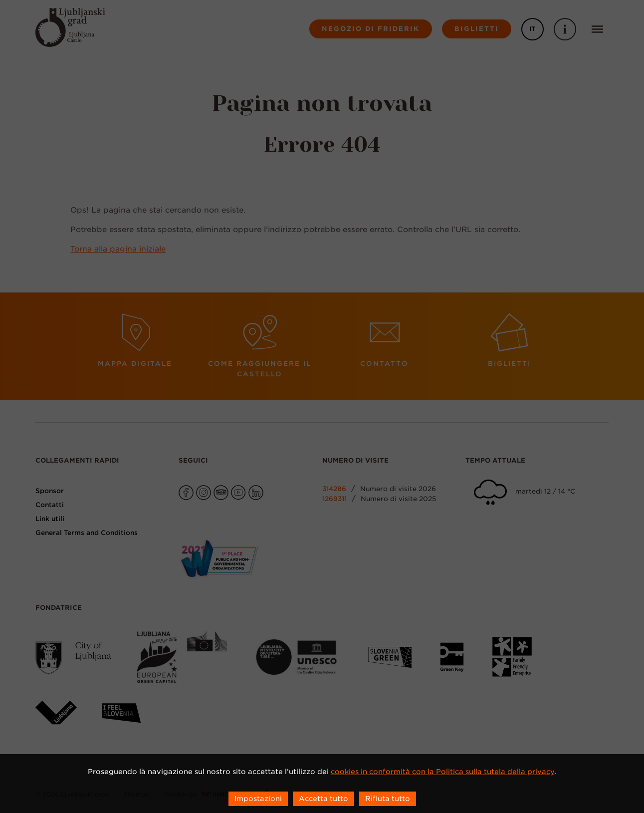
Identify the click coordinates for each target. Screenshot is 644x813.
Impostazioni (258, 799)
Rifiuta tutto (388, 799)
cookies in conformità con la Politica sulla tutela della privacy (442, 772)
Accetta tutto (323, 799)
